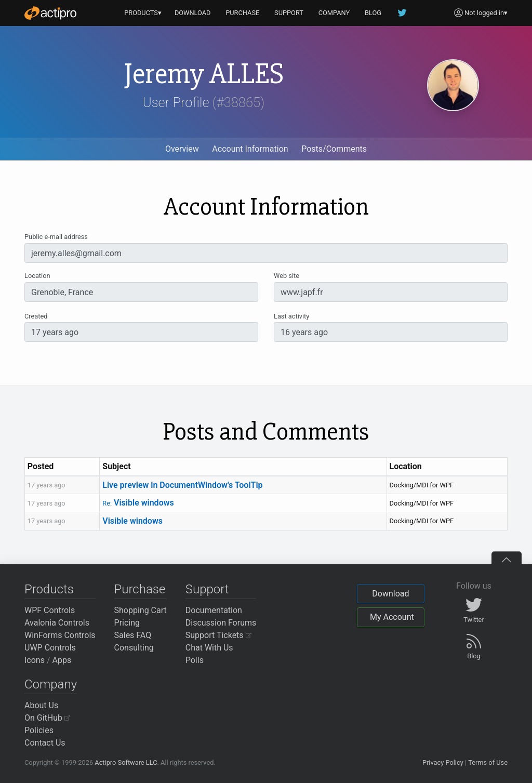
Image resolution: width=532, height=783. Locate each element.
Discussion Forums (221, 623)
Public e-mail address (56, 237)
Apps (62, 660)
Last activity (291, 316)
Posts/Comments (334, 149)
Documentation (214, 610)
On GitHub (47, 718)
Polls (195, 660)
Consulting (134, 648)
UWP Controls (50, 648)
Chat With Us (209, 648)
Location (37, 276)
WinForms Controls (60, 635)
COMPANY (334, 13)
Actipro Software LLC (126, 762)
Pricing (127, 623)
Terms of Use (488, 762)
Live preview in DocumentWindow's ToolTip (182, 485)
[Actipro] (50, 13)
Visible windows (138, 503)
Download (390, 594)
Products (49, 589)
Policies (39, 730)
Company (51, 684)
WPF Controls (50, 610)
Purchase (140, 589)
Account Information (250, 149)
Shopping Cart (141, 610)
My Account (392, 617)
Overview (182, 149)
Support (207, 589)
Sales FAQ (133, 635)
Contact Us (45, 743)
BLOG (373, 13)
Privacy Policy (443, 762)
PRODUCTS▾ (143, 13)
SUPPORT (289, 13)
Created (36, 316)
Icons (35, 660)
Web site (287, 276)
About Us (41, 705)
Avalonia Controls (57, 623)
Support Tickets (218, 635)
